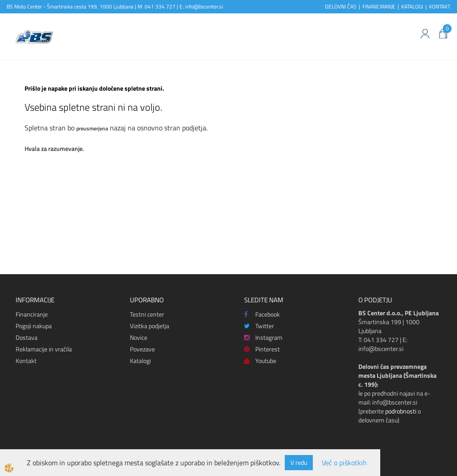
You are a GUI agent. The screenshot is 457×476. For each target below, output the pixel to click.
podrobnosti (401, 411)
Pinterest (262, 349)
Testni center (147, 314)
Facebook (262, 314)
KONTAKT (440, 6)
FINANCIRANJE (379, 6)
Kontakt (26, 361)
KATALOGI (412, 6)
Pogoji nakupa (34, 326)
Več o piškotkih (344, 463)
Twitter (259, 326)
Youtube (260, 361)
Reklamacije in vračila (44, 349)
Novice (139, 337)
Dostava (27, 337)
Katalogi (140, 361)
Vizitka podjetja (150, 326)
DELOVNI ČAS (341, 6)
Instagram (263, 337)
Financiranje (32, 314)
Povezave (142, 349)
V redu (299, 462)
